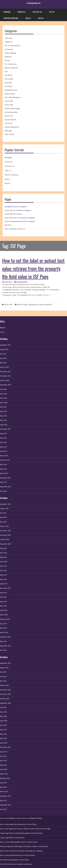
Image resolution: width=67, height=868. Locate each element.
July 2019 (3, 407)
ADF (19, 305)
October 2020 (5, 380)
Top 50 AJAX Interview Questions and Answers (16, 864)
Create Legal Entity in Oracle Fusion (12, 838)
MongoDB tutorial (11, 90)
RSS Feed (8, 225)
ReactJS (41, 18)
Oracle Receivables (11, 112)
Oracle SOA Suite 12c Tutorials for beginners (20, 218)
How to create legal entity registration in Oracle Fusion (18, 824)
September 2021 (5, 345)
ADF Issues (9, 38)
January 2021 (4, 367)
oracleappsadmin (21, 282)
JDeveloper (9, 86)
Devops (7, 60)
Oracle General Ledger (12, 108)
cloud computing (10, 53)
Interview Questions (11, 18)
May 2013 (3, 482)
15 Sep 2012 (7, 282)
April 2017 (4, 434)
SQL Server (9, 123)
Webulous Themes (36, 818)
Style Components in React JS (15, 229)
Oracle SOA (9, 116)
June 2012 (3, 491)
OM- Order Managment (13, 97)
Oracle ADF (9, 101)
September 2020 (5, 385)
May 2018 (3, 420)
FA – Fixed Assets (11, 64)
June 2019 (3, 411)
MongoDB (7, 12)
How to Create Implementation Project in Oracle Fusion (19, 842)
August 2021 (4, 349)
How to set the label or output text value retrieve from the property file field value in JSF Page (33, 268)
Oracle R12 (21, 12)
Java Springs (9, 79)
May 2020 (3, 398)
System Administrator (12, 127)
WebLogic (8, 131)
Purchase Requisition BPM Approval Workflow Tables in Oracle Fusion (24, 846)
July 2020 (3, 389)
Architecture (9, 49)
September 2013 (5, 478)
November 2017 (5, 429)
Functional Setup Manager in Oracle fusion (14, 860)
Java (6, 71)
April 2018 (4, 425)
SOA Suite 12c (37, 12)
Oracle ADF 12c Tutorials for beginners (18, 210)
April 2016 (4, 451)
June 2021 (3, 358)
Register (3, 328)
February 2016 (5, 460)
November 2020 (5, 376)
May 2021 (3, 363)
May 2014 (3, 469)
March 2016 (4, 456)
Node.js (28, 18)
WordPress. (12, 818)
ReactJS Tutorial (10, 120)
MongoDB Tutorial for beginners (16, 207)
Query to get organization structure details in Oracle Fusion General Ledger (25, 829)
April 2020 (4, 403)
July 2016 (3, 438)
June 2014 (3, 465)
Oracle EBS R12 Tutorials (13, 214)
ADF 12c (52, 12)
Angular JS (8, 42)
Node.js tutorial (10, 94)
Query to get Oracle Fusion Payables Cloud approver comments (21, 851)
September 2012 (5, 487)
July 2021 (3, 354)
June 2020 (3, 394)
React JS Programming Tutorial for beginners (20, 221)
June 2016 (3, 442)
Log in (2, 332)
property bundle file (45, 305)
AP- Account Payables (12, 46)
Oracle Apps (9, 105)
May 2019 (3, 416)
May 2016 (3, 447)
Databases (8, 57)
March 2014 (4, 473)
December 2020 (5, 372)
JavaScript (8, 83)
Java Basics (9, 75)
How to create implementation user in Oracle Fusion (17, 855)
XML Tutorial (9, 134)
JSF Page (24, 305)
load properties (33, 305)
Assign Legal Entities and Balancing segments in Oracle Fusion (21, 833)
